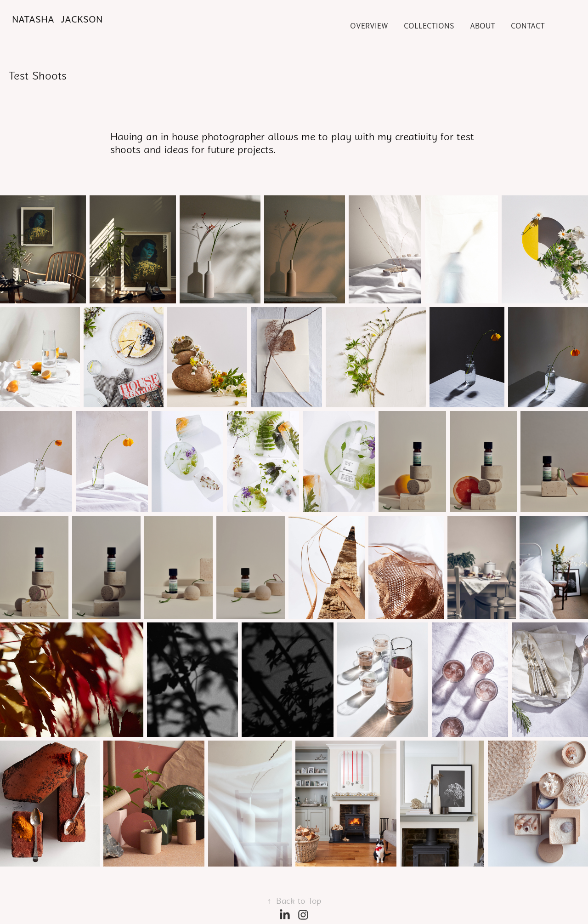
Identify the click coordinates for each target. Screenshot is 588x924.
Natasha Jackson (57, 19)
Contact (528, 26)
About (483, 26)
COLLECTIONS (429, 26)
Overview (369, 26)
